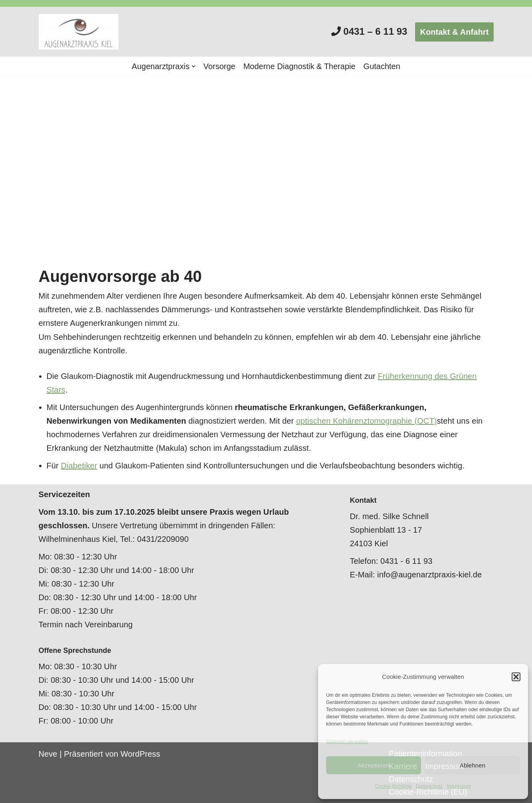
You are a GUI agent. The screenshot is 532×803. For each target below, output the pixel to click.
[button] (516, 677)
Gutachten (382, 66)
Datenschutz (429, 786)
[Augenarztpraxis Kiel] (81, 32)
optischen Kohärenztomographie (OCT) (367, 421)
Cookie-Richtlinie (394, 786)
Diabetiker (79, 466)
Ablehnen (473, 765)
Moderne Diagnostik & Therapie (300, 66)
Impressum (459, 786)
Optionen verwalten (347, 742)
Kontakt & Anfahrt (454, 32)
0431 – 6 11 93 (375, 31)
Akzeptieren (374, 765)
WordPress (140, 754)
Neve (48, 754)
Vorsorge (220, 66)
